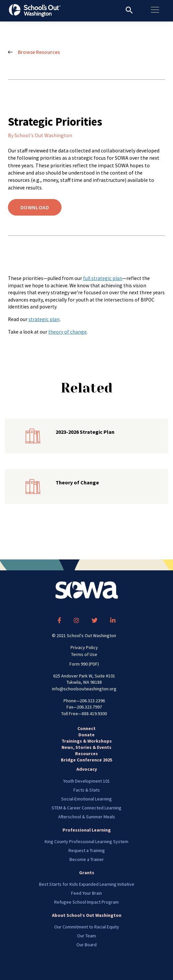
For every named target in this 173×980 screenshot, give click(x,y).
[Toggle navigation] (158, 10)
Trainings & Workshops (87, 741)
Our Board (86, 945)
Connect (86, 728)
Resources (86, 754)
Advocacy (87, 769)
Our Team (86, 936)
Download (35, 207)
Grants (87, 873)
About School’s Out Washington (87, 915)
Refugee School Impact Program (86, 902)
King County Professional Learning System (86, 841)
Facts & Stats (87, 790)
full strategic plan (103, 278)
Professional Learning (87, 830)
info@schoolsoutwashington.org (84, 689)
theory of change (67, 332)
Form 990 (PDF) (84, 664)
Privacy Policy (84, 647)
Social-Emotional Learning (86, 799)
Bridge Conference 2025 (86, 760)
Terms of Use (84, 654)
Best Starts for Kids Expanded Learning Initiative (87, 884)
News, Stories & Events (86, 747)
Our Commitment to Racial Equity (87, 927)
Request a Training (87, 850)
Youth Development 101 (86, 781)
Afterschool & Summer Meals (87, 817)
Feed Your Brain (86, 893)
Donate (86, 735)
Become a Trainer (87, 859)
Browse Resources (34, 52)
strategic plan (44, 319)
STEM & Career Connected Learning (86, 808)
